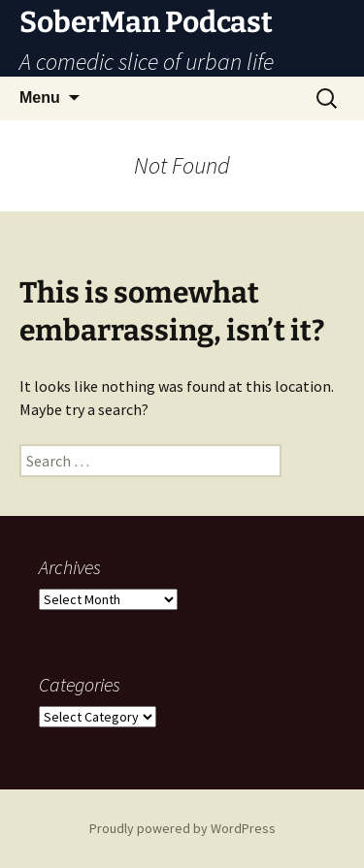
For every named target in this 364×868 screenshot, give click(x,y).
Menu (40, 97)
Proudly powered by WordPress (182, 828)
